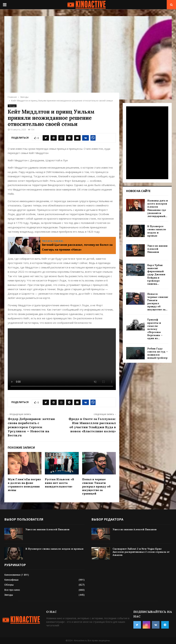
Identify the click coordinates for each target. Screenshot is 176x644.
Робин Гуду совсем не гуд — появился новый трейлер (158, 353)
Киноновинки (12, 575)
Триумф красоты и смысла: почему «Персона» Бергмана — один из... (155, 329)
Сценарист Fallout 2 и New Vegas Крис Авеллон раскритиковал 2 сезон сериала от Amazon (141, 552)
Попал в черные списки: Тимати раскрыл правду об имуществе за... (158, 302)
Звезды (12, 106)
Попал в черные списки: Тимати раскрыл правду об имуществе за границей (96, 486)
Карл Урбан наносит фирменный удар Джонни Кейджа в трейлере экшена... (156, 274)
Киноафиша (11, 580)
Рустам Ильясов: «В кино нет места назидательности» (59, 483)
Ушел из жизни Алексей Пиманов (157, 249)
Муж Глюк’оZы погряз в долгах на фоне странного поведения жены (24, 485)
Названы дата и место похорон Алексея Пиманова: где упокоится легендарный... (158, 208)
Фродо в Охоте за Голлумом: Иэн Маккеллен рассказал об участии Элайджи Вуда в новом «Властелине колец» (92, 425)
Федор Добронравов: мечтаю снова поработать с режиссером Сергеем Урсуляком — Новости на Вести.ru (31, 427)
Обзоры (9, 585)
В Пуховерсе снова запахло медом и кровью (157, 231)
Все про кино (12, 590)
